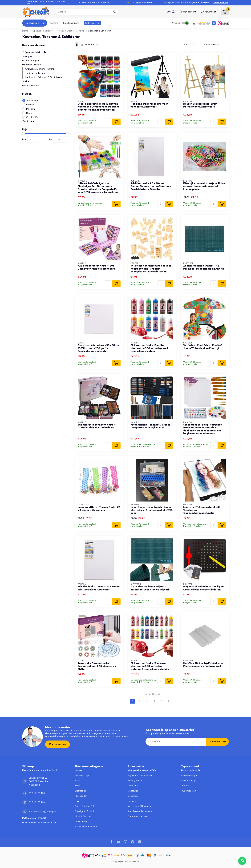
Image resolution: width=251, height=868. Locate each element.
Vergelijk (185, 786)
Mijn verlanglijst (189, 781)
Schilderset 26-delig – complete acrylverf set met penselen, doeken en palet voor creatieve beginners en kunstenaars (203, 429)
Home (25, 31)
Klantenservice (220, 3)
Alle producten (188, 791)
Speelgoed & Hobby (43, 31)
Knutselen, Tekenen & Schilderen (95, 31)
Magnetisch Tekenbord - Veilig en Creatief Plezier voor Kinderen (203, 588)
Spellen (26, 81)
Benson (30, 105)
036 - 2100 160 (37, 793)
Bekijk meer (28, 121)
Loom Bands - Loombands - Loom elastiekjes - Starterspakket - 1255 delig (152, 510)
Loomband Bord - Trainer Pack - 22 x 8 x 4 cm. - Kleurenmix (99, 509)
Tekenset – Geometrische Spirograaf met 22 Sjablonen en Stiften (97, 666)
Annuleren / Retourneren (141, 811)
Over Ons (133, 786)
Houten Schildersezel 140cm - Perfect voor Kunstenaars (201, 105)
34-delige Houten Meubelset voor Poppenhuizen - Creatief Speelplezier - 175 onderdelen (151, 269)
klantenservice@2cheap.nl (43, 811)
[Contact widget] (242, 861)
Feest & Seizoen (31, 86)
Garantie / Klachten (138, 816)
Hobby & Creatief (66, 31)
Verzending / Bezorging (140, 806)
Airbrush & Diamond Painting (40, 69)
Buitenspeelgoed (31, 61)
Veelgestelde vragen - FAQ (142, 770)
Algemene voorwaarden (140, 775)
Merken (54, 23)
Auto (78, 781)
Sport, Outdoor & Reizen (88, 806)
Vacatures (133, 791)
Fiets (77, 786)
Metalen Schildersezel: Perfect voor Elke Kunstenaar (149, 105)
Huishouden (81, 796)
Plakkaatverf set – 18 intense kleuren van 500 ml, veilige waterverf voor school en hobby (150, 666)
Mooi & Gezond (83, 816)
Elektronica (81, 791)
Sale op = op (92, 23)
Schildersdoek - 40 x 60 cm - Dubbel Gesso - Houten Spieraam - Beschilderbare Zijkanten (152, 186)
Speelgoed (28, 56)
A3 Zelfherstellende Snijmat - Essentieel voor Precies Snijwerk (150, 588)
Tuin (77, 801)
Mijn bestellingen (189, 775)
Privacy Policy (135, 781)
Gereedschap (82, 775)
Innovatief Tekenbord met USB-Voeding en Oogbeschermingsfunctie (202, 510)
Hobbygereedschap (35, 73)
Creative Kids (33, 117)
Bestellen (133, 796)
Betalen (132, 801)
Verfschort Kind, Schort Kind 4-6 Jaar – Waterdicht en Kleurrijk (203, 347)
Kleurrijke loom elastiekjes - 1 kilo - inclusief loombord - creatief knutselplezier (204, 186)
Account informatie (190, 770)
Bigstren (30, 109)
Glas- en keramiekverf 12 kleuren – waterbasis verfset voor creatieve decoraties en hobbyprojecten (99, 107)
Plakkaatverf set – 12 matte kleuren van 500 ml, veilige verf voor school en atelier (149, 348)
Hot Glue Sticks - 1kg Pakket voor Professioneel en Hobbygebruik (203, 665)
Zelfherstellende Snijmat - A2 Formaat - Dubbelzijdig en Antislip (204, 267)
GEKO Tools (81, 822)
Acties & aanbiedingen (87, 827)
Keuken (79, 770)
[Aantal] (108, 122)
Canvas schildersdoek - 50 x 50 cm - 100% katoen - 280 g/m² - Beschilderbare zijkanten (99, 348)
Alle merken (32, 101)
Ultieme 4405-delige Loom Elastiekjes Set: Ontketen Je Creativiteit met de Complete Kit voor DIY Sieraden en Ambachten (98, 188)
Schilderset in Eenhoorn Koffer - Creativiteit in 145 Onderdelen (97, 426)
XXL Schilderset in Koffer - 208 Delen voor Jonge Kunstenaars (96, 267)
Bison (29, 113)
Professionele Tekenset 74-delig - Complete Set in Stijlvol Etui (151, 426)
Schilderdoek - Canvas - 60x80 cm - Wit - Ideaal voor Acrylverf (99, 588)
